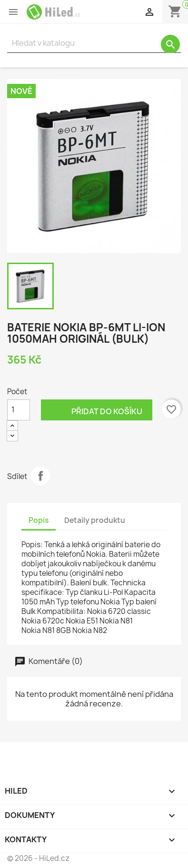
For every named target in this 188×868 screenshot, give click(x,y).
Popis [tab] (39, 520)
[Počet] (19, 410)
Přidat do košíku (97, 411)
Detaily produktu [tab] (95, 520)
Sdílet (40, 476)
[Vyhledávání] (94, 43)
